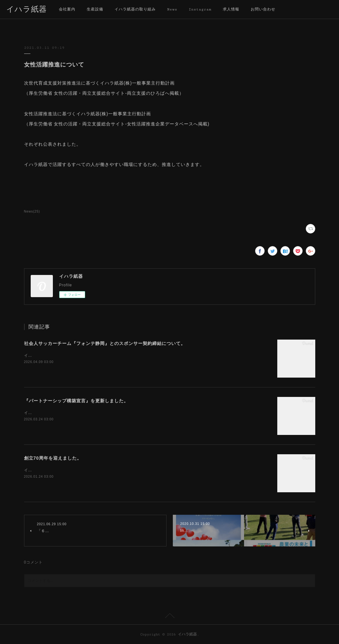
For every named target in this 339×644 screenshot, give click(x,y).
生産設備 (95, 9)
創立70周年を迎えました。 (53, 458)
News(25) (32, 211)
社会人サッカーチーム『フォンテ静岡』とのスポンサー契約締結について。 (105, 343)
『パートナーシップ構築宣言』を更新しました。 (76, 401)
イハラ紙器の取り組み (135, 9)
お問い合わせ (263, 9)
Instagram (200, 9)
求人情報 (231, 9)
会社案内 (67, 9)
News (172, 9)
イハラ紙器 (27, 10)
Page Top (169, 617)
